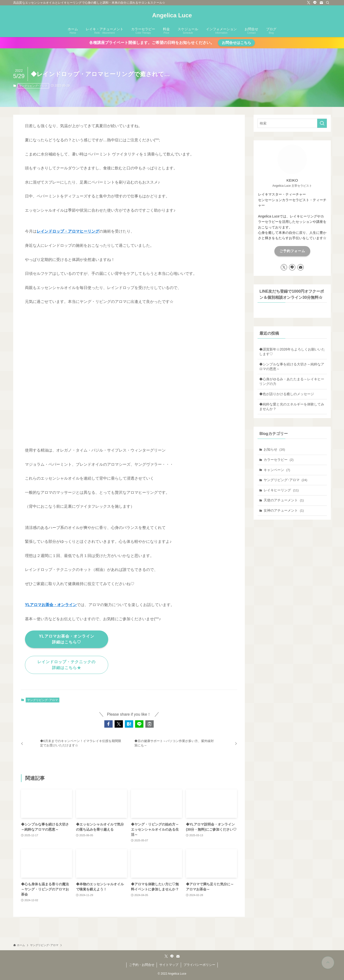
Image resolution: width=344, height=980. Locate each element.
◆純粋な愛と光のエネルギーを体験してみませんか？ (292, 407)
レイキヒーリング (281, 490)
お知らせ (274, 449)
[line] (315, 3)
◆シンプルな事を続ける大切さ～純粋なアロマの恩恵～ (292, 367)
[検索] (328, 3)
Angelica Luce (172, 15)
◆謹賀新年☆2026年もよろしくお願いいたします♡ (292, 352)
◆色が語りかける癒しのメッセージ (287, 394)
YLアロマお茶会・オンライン (51, 605)
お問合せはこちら (236, 43)
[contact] (321, 3)
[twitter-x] (309, 3)
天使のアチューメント (284, 500)
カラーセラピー (279, 460)
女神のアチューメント (284, 510)
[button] (108, 724)
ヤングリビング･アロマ (33, 86)
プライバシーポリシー (199, 965)
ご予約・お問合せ (142, 965)
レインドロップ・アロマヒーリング (68, 231)
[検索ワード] (292, 123)
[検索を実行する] (322, 123)
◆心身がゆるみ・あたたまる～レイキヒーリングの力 (292, 382)
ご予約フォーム (292, 251)
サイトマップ (169, 965)
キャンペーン (277, 470)
